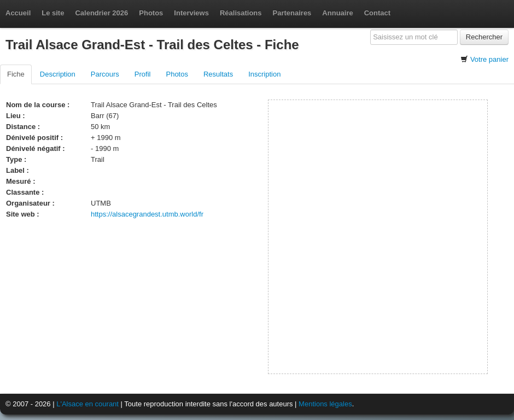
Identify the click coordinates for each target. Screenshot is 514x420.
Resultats (218, 74)
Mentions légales (325, 404)
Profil (143, 74)
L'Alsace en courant (87, 404)
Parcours (105, 74)
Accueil (18, 13)
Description (58, 74)
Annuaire (337, 13)
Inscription (264, 74)
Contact (377, 13)
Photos (151, 13)
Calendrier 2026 (101, 13)
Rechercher (484, 37)
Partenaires (292, 13)
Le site (53, 13)
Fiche (16, 74)
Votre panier (489, 59)
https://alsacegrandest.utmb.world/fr (147, 214)
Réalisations (241, 13)
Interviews (191, 13)
